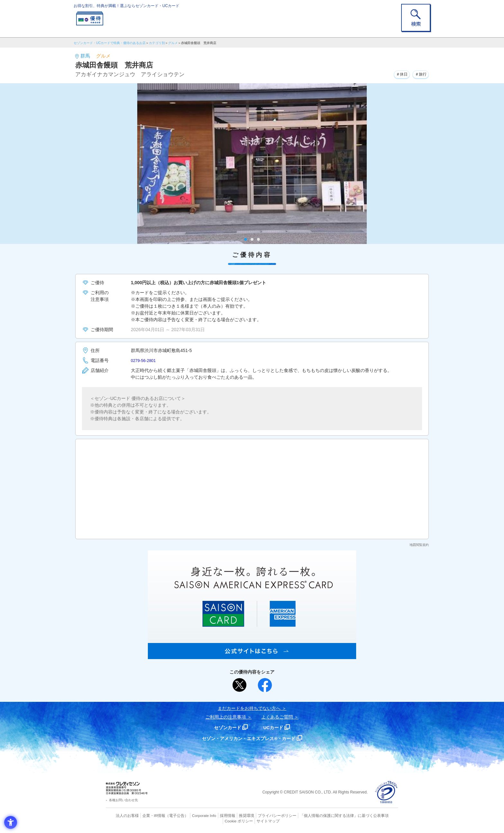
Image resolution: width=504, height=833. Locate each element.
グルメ (173, 43)
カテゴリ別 (157, 43)
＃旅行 (419, 74)
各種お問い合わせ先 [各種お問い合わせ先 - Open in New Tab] (123, 800)
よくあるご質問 (277, 717)
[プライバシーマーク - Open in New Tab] (386, 792)
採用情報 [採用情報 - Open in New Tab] (215, 815)
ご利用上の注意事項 (226, 717)
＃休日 (397, 74)
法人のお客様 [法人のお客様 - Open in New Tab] (122, 815)
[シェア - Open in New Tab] (265, 685)
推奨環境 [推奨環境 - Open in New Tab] (233, 815)
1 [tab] (246, 239)
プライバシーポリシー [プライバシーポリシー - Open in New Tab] (261, 815)
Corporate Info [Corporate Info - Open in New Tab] (193, 815)
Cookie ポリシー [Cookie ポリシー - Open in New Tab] (380, 815)
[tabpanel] (252, 164)
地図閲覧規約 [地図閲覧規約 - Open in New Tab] (419, 545)
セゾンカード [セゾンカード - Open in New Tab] (226, 727)
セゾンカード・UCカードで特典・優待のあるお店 (110, 43)
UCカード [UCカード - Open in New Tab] (275, 727)
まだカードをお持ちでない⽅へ (249, 708)
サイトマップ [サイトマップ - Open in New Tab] (252, 820)
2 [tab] (252, 239)
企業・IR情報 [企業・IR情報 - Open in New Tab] (146, 815)
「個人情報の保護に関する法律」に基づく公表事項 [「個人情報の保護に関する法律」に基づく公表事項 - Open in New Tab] (323, 815)
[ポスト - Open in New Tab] (239, 685)
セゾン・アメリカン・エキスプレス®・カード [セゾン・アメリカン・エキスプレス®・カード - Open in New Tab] (249, 738)
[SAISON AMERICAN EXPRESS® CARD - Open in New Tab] (252, 656)
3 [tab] (259, 239)
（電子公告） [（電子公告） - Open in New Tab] (167, 815)
